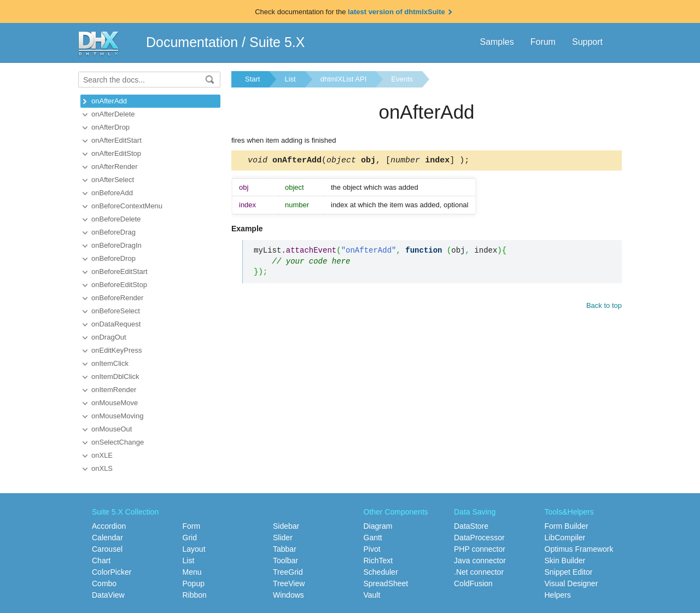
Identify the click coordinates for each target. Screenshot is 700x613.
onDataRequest (116, 324)
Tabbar (285, 549)
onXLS (102, 468)
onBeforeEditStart (119, 272)
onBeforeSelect (116, 311)
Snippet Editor (569, 572)
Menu (192, 572)
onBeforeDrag (113, 232)
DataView (108, 595)
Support (587, 42)
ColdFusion (473, 583)
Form (192, 526)
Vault (372, 595)
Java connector (480, 561)
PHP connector (480, 549)
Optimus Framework (579, 549)
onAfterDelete (113, 114)
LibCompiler (565, 538)
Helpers (558, 595)
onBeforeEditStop (119, 285)
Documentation (192, 42)
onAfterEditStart (116, 140)
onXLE (102, 455)
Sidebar (286, 526)
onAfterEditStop (116, 153)
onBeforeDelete (116, 219)
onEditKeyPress (117, 350)
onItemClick (110, 363)
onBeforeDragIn (116, 245)
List (290, 79)
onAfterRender (115, 167)
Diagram (378, 526)
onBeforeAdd (112, 193)
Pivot (372, 549)
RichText (378, 561)
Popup (194, 583)
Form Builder (567, 526)
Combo (104, 583)
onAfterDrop (110, 127)
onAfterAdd (109, 101)
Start (252, 79)
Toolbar (285, 561)
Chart (101, 561)
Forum (543, 42)
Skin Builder (565, 561)
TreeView (289, 583)
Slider (283, 538)
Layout (194, 549)
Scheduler (381, 572)
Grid (190, 538)
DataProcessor (479, 538)
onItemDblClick (115, 376)
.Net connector (479, 572)
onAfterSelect (113, 180)
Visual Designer (571, 583)
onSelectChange (118, 442)
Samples (497, 42)
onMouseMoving (117, 416)
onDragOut (109, 337)
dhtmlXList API (344, 79)
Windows (288, 595)
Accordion (109, 526)
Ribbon (195, 595)
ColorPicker (112, 572)
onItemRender (114, 390)
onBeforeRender (117, 298)
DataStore (471, 526)
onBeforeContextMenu (127, 206)
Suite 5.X (277, 42)
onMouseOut (112, 429)
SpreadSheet (386, 583)
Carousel (107, 549)
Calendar (107, 538)
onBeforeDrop (113, 258)
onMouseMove (115, 403)
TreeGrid (288, 572)
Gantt (373, 538)
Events (402, 79)
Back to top (604, 307)
